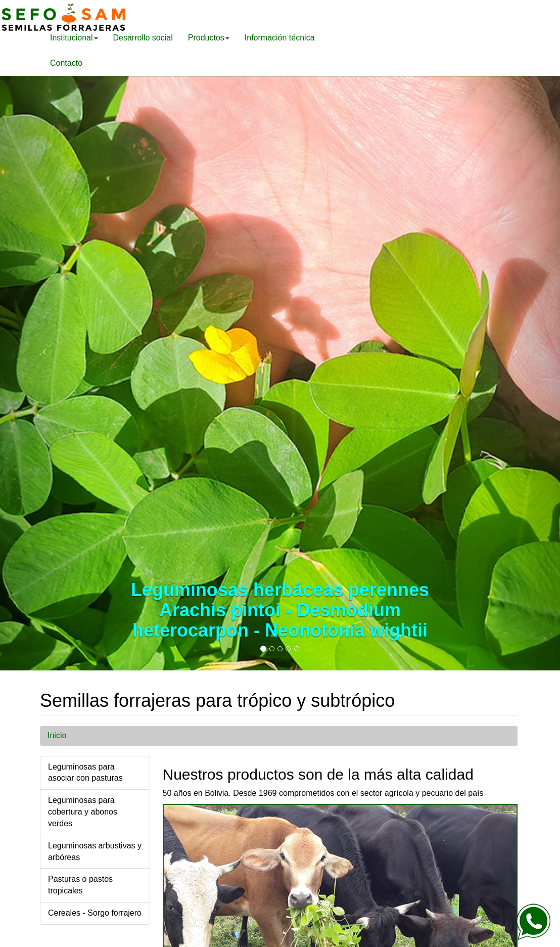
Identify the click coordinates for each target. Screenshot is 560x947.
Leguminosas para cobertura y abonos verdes (83, 812)
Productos (209, 38)
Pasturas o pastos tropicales (80, 885)
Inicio (57, 735)
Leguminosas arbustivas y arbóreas (95, 851)
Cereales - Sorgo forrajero (95, 913)
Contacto (66, 63)
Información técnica (280, 38)
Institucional (74, 38)
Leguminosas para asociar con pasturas (85, 773)
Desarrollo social (143, 38)
